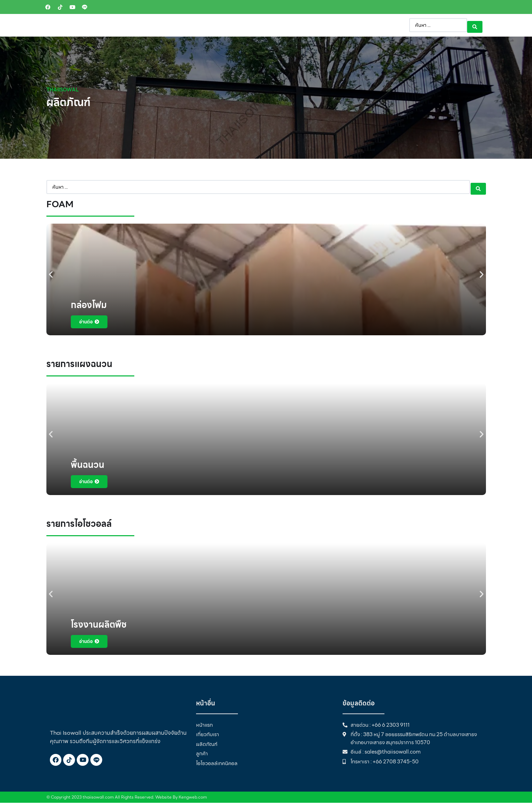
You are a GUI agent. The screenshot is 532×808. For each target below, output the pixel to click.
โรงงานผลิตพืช (99, 630)
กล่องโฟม (89, 310)
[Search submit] (475, 28)
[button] (51, 279)
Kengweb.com (193, 802)
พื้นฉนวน (88, 470)
